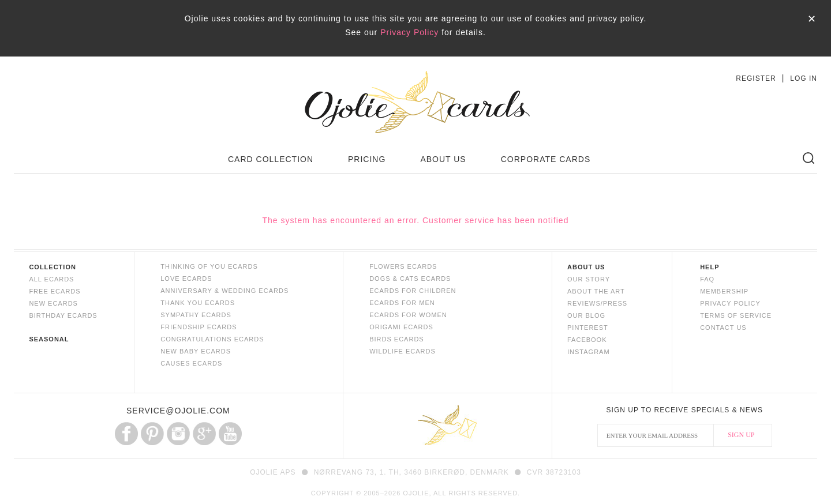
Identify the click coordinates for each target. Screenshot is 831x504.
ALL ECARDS (51, 279)
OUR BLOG (586, 315)
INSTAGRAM (589, 352)
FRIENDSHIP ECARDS (199, 327)
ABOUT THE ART (596, 291)
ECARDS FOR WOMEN (408, 315)
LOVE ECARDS (186, 279)
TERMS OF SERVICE (736, 315)
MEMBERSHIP (724, 291)
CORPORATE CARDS (546, 159)
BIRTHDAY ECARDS (63, 315)
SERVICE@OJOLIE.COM (178, 411)
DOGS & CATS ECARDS (410, 279)
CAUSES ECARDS (191, 363)
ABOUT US (443, 159)
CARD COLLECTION (271, 159)
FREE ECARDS (55, 291)
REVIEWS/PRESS (597, 303)
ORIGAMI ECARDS (401, 327)
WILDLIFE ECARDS (403, 351)
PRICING (367, 159)
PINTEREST (588, 328)
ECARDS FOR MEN (402, 303)
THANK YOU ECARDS (198, 303)
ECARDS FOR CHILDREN (413, 291)
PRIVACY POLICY (730, 303)
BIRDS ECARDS (397, 339)
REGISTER (756, 78)
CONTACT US (723, 328)
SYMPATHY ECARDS (196, 315)
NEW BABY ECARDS (196, 351)
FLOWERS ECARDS (403, 266)
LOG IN (804, 78)
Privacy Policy (409, 32)
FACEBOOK (587, 340)
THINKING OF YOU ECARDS (209, 266)
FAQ (707, 279)
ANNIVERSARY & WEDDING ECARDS (224, 291)
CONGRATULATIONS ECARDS (212, 339)
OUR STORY (589, 279)
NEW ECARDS (53, 303)
